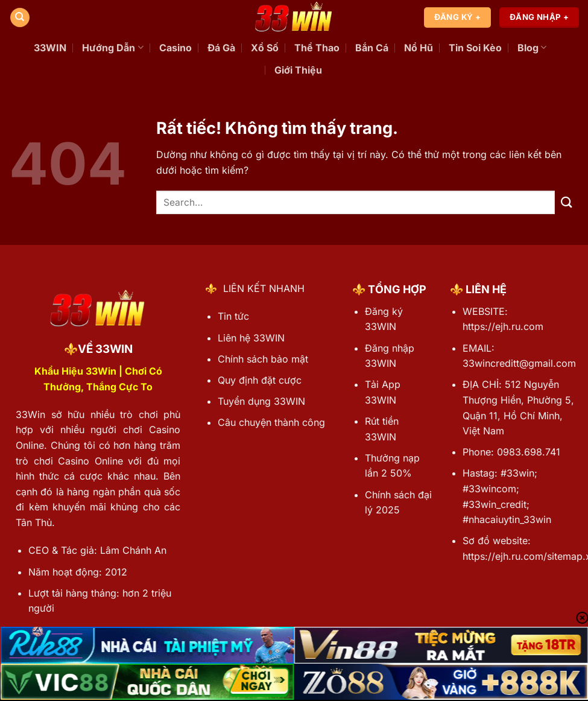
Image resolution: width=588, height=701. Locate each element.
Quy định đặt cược (260, 380)
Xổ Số (265, 48)
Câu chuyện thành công (271, 422)
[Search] (20, 18)
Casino (175, 48)
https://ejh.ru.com (503, 326)
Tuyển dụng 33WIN (261, 401)
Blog (532, 48)
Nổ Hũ (419, 48)
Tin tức (233, 316)
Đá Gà (221, 48)
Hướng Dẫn (112, 48)
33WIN (50, 48)
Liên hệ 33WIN (251, 338)
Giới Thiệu (298, 70)
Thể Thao (317, 48)
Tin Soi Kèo (475, 48)
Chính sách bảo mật (263, 359)
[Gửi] (567, 202)
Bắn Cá (372, 48)
